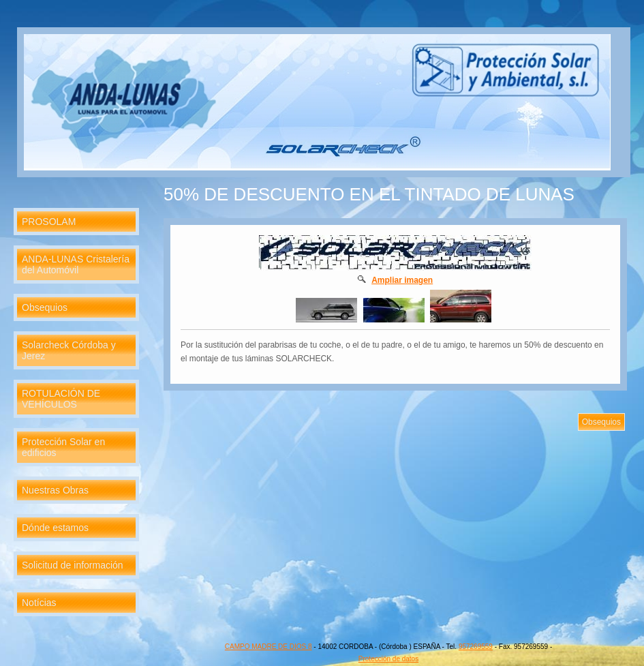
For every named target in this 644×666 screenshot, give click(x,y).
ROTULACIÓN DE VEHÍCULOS (61, 399)
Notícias (39, 603)
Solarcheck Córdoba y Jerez (69, 350)
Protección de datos (388, 659)
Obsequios (45, 307)
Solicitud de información (73, 565)
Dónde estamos (55, 528)
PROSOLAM (49, 222)
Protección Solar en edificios (63, 447)
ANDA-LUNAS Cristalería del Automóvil (76, 264)
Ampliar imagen (402, 280)
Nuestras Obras (55, 490)
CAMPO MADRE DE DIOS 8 (269, 647)
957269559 (476, 647)
